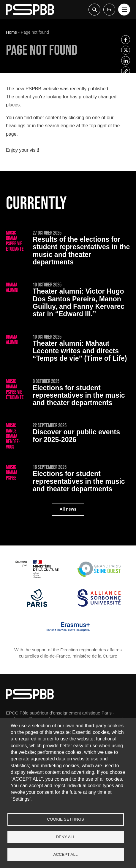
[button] (124, 10)
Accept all (65, 854)
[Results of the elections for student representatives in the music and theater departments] (68, 249)
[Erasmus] (68, 634)
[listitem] (126, 40)
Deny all (65, 837)
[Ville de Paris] (37, 605)
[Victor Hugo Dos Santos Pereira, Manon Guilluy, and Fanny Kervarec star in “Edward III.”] (68, 301)
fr (109, 10)
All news (68, 509)
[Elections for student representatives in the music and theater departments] (68, 394)
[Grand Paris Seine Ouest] (99, 577)
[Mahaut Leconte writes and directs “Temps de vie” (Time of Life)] (68, 349)
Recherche (94, 10)
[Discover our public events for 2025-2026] (68, 436)
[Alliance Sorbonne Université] (99, 605)
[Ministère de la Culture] (37, 577)
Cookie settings (65, 819)
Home (11, 32)
